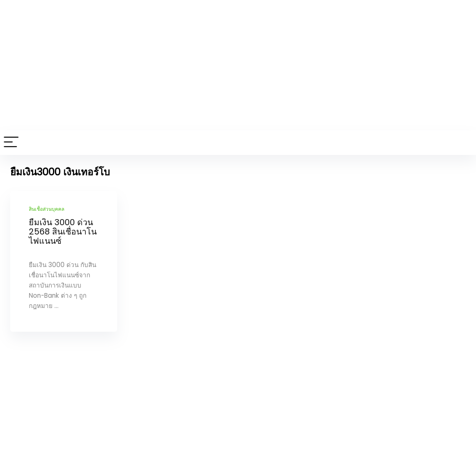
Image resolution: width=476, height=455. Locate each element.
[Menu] (11, 143)
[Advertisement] (238, 65)
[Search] (462, 143)
